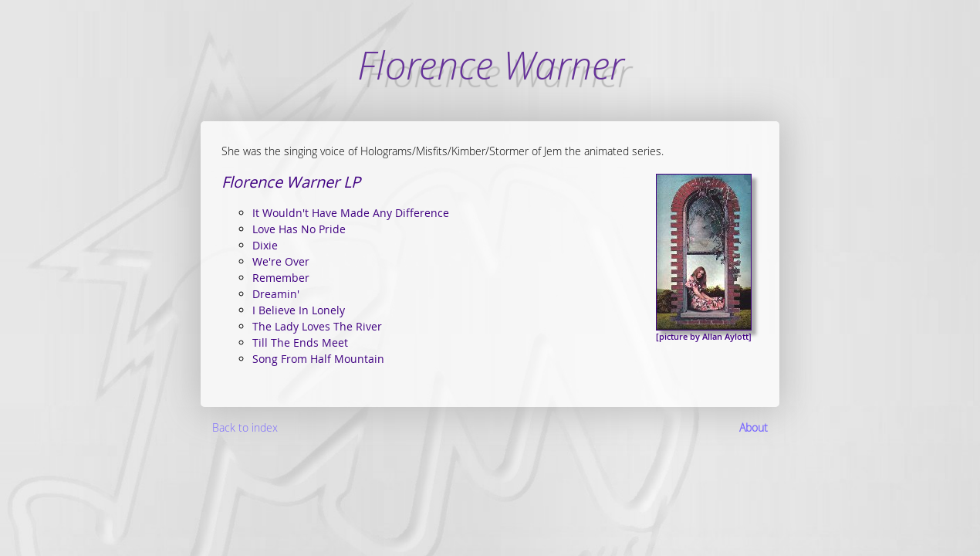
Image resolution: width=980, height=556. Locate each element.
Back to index (245, 427)
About (754, 427)
